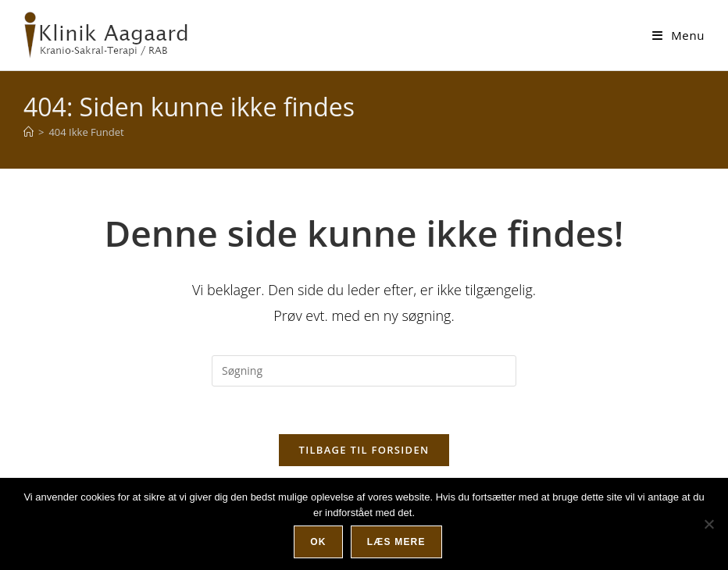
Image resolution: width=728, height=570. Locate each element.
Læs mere (396, 542)
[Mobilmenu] (678, 35)
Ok (318, 542)
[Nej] (708, 524)
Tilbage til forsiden (364, 450)
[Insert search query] (364, 371)
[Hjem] (29, 132)
